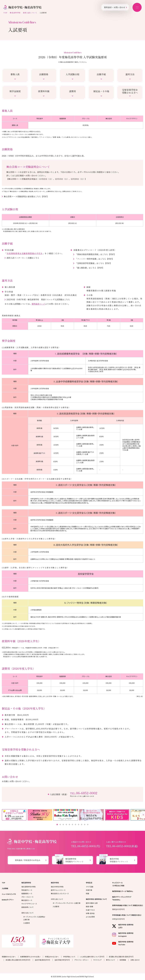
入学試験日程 (72, 74)
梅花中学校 (55, 883)
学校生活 (89, 883)
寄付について (111, 960)
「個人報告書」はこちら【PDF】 (90, 268)
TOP (5, 13)
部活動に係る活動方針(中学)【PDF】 (18, 960)
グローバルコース (27, 897)
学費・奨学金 (90, 913)
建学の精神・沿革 (92, 903)
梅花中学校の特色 (57, 887)
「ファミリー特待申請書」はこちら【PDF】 (94, 259)
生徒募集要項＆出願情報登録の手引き (25, 253)
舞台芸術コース (27, 900)
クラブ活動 (90, 887)
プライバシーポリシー (82, 960)
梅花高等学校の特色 (28, 887)
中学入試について (57, 899)
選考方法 (130, 74)
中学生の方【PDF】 (118, 919)
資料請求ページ (38, 304)
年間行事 (89, 890)
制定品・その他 (101, 91)
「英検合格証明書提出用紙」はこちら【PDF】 (95, 254)
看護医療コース (27, 893)
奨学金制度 (15, 91)
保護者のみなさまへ (9, 957)
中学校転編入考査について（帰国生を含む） (127, 915)
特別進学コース (27, 890)
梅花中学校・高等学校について (96, 899)
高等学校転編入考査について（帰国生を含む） (128, 905)
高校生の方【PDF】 (118, 909)
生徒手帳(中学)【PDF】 (62, 960)
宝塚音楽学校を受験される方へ (130, 91)
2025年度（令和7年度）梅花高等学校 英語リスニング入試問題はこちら (38, 299)
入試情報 (5, 888)
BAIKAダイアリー (8, 900)
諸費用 (72, 91)
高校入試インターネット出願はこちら (23, 258)
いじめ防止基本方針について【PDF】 (92, 957)
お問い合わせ (135, 960)
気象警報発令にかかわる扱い (30, 957)
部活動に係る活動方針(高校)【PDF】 (121, 957)
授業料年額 (44, 91)
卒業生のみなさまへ (52, 957)
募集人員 (15, 74)
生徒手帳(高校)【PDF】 (42, 960)
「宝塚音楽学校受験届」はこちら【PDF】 (94, 263)
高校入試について (30, 13)
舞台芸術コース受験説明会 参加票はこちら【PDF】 (26, 196)
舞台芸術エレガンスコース (60, 893)
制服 (87, 893)
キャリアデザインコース (29, 904)
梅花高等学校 (15, 13)
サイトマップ (97, 960)
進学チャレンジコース (58, 890)
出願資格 (44, 74)
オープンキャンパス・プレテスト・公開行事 (67, 903)
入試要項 (26, 923)
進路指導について (28, 907)
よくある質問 (90, 917)
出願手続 (101, 74)
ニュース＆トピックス (9, 894)
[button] (57, 824)
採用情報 (123, 960)
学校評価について (69, 957)
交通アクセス (90, 910)
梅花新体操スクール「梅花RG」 (123, 891)
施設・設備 (89, 906)
